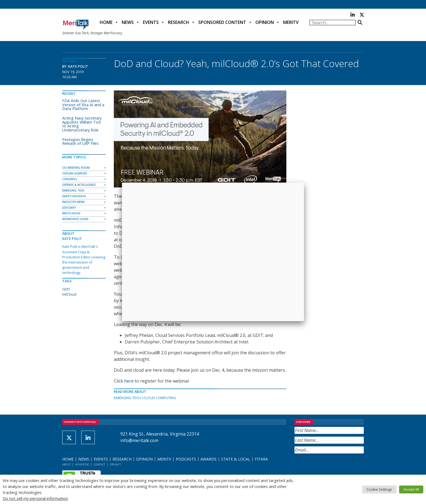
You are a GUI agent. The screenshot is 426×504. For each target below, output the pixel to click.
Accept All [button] (411, 489)
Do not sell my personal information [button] (35, 498)
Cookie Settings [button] (379, 489)
